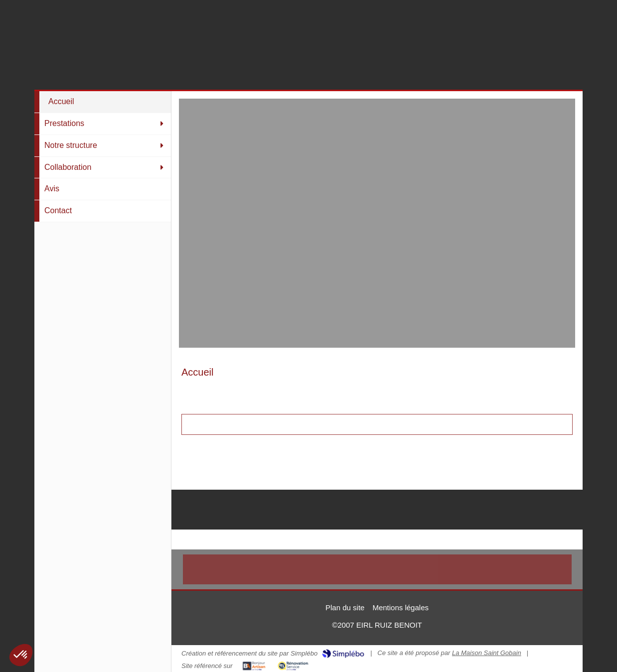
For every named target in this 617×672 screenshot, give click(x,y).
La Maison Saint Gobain (487, 653)
